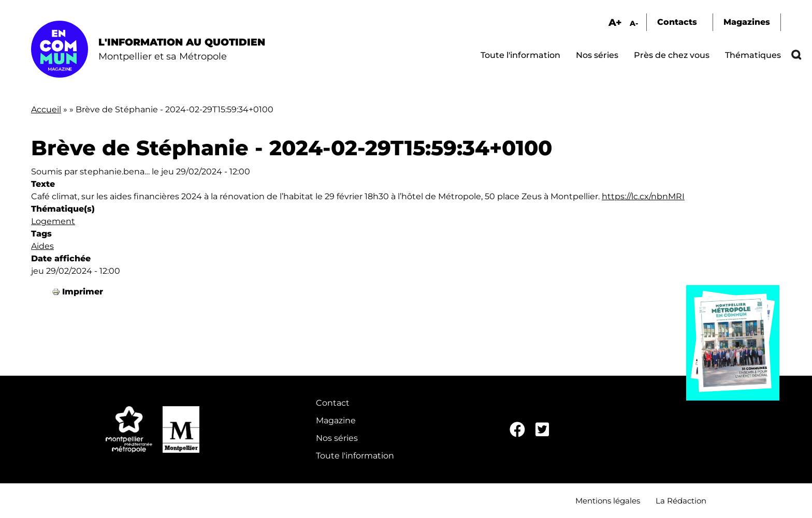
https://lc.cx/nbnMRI (643, 196)
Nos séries (597, 55)
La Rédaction (681, 501)
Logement (53, 221)
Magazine (336, 420)
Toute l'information (520, 55)
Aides (42, 246)
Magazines (747, 22)
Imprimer (83, 292)
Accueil (46, 109)
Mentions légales (608, 501)
